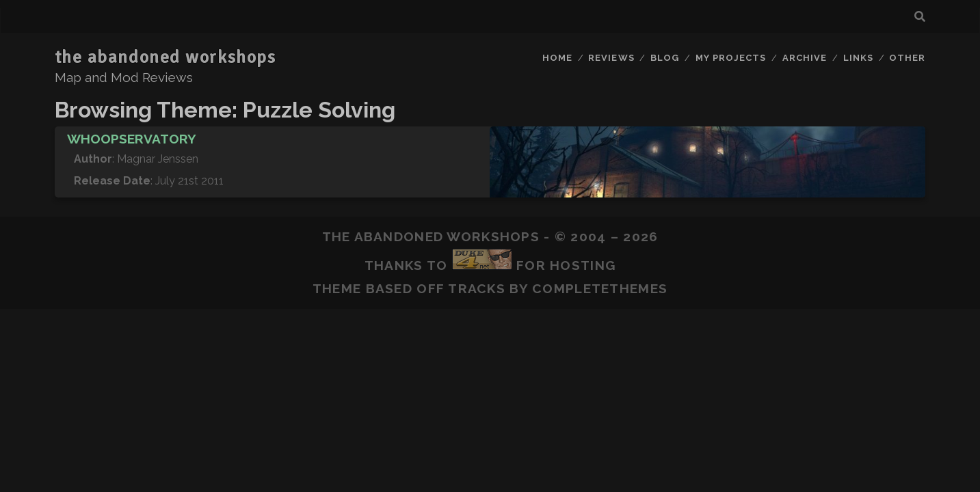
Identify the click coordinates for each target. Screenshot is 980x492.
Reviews (611, 58)
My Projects (731, 58)
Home (557, 58)
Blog (665, 58)
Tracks (477, 288)
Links (858, 58)
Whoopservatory (132, 139)
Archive (805, 58)
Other (907, 58)
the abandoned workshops (165, 57)
